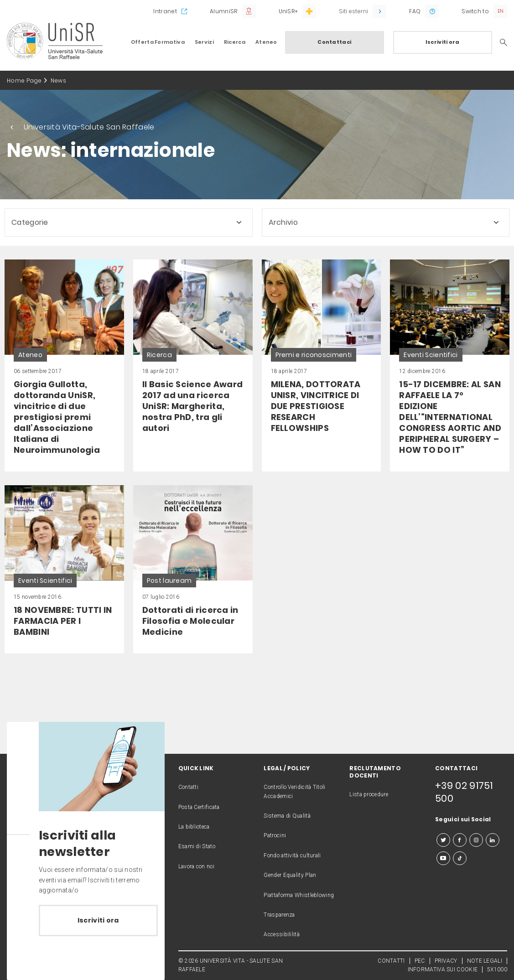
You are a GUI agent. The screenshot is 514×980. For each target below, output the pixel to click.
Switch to (475, 11)
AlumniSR (223, 11)
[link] (64, 366)
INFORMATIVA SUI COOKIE (443, 970)
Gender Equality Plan (290, 875)
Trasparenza (279, 915)
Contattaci (334, 42)
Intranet (165, 11)
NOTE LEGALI (485, 961)
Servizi (204, 42)
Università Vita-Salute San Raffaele (89, 127)
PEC (420, 961)
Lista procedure (369, 794)
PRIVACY (446, 961)
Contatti (188, 787)
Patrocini (275, 835)
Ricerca (235, 42)
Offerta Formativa (158, 42)
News (58, 80)
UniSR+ (288, 11)
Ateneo (266, 42)
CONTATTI (391, 961)
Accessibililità (282, 934)
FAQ (415, 11)
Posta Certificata (199, 807)
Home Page (24, 80)
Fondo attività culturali (292, 856)
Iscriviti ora (443, 42)
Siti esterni (353, 11)
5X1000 (497, 970)
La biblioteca (194, 827)
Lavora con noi (196, 866)
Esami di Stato (197, 846)
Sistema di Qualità (287, 816)
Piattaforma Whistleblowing (299, 895)
